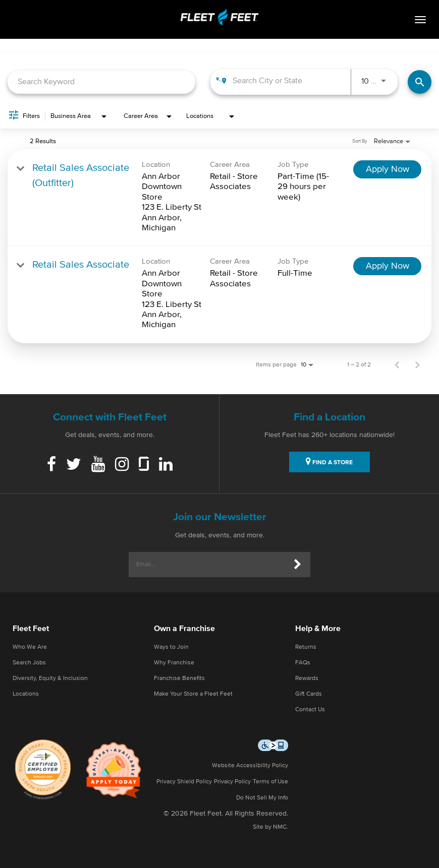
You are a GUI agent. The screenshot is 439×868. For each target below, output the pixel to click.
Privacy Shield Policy (184, 782)
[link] (219, 198)
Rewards (307, 678)
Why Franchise (174, 663)
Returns (306, 647)
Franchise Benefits (179, 678)
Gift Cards (309, 694)
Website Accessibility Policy (250, 766)
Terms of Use (270, 782)
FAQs (303, 663)
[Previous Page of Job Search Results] (397, 365)
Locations (26, 694)
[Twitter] (74, 465)
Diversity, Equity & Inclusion (50, 678)
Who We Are (30, 647)
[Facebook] (51, 465)
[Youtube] (98, 465)
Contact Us (310, 710)
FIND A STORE (329, 461)
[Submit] (298, 565)
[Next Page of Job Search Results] (417, 365)
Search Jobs (29, 663)
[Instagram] (122, 465)
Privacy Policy (232, 782)
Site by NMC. (270, 827)
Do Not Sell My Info (262, 798)
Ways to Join (171, 647)
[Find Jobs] (420, 82)
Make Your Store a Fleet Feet (193, 694)
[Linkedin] (166, 465)
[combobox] (101, 82)
